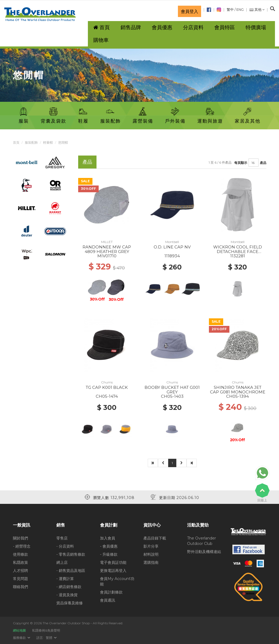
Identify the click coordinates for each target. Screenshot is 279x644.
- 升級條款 (109, 554)
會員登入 (190, 11)
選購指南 (151, 562)
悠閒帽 (63, 142)
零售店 (62, 538)
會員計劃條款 (111, 592)
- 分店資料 (65, 546)
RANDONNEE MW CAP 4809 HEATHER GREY (107, 249)
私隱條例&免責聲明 (46, 630)
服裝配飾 (31, 142)
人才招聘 (20, 571)
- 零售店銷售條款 (71, 554)
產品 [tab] (87, 162)
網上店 (62, 562)
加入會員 (108, 538)
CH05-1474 (107, 396)
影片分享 (151, 546)
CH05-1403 (172, 396)
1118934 (172, 256)
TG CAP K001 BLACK (107, 387)
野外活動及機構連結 (204, 552)
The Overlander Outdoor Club (201, 541)
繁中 (230, 10)
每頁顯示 (241, 163)
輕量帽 (48, 142)
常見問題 (20, 579)
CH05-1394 (237, 396)
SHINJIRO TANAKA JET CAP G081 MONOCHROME (238, 390)
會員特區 (225, 27)
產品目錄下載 (155, 538)
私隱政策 (20, 562)
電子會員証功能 (113, 562)
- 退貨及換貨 (67, 595)
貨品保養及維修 (70, 603)
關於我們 (20, 538)
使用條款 (20, 554)
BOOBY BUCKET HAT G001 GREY (172, 390)
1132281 (238, 256)
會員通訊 (108, 600)
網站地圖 (19, 630)
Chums (107, 382)
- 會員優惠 (109, 546)
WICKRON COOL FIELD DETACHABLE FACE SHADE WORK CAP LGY (237, 251)
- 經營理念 (22, 546)
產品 (263, 163)
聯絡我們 (20, 587)
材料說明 (151, 554)
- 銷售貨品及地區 (71, 571)
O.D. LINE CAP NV (172, 247)
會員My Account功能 (117, 581)
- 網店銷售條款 (69, 587)
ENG (240, 10)
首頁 (16, 142)
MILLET (107, 242)
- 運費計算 (65, 579)
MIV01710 (107, 256)
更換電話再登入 (113, 571)
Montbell (172, 242)
